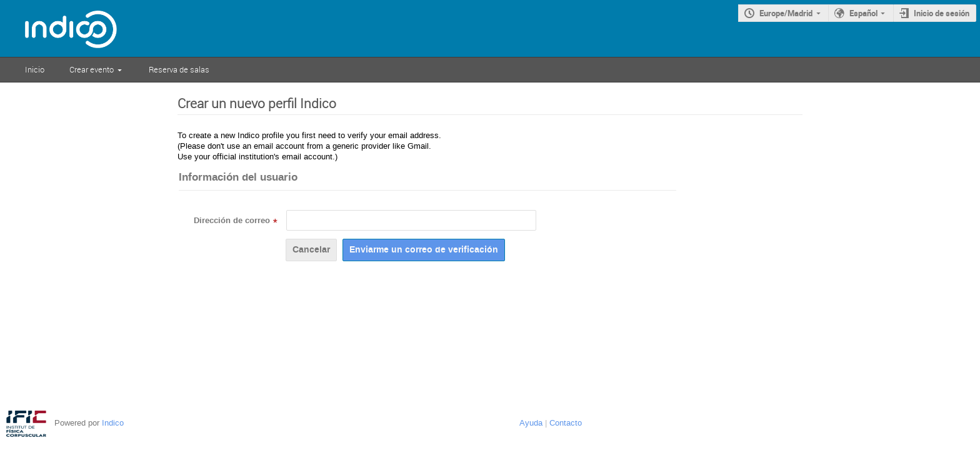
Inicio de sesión (942, 13)
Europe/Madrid (786, 13)
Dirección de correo (232, 221)
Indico (113, 423)
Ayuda (531, 423)
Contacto (566, 423)
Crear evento (92, 69)
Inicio (35, 69)
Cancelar (311, 250)
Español (863, 13)
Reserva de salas (179, 69)
